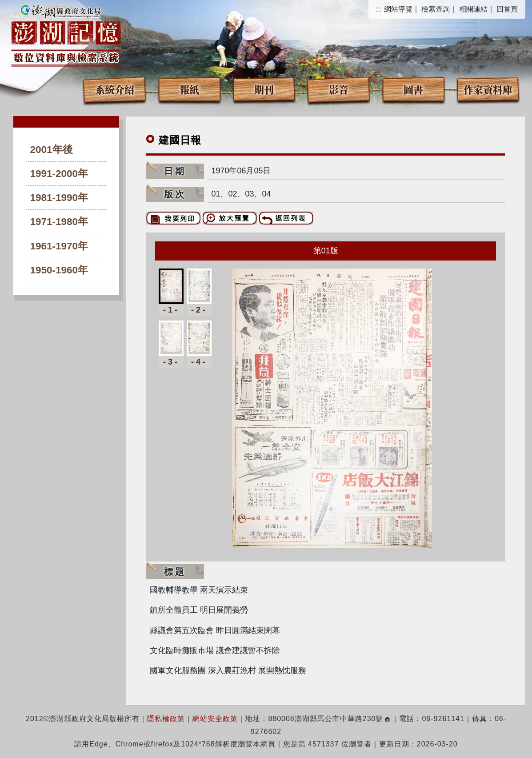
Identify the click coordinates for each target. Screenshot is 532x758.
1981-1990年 (59, 198)
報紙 (189, 89)
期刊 (264, 89)
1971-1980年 (59, 222)
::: (379, 9)
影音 (339, 89)
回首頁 (507, 9)
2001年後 (52, 150)
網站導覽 (398, 9)
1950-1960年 (59, 270)
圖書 (413, 89)
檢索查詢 (436, 9)
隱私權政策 (166, 719)
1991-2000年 (59, 174)
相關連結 (473, 9)
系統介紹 (115, 89)
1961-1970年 (59, 246)
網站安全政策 (215, 719)
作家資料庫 (488, 89)
